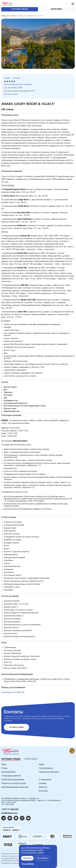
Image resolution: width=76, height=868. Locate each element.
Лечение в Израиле (49, 772)
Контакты (43, 791)
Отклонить (42, 858)
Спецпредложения (11, 776)
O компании (45, 780)
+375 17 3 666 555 (10, 809)
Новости (43, 787)
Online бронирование (13, 780)
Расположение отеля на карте (18, 84)
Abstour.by (5, 16)
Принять (27, 858)
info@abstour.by (9, 813)
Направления (8, 772)
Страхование (46, 768)
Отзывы (42, 783)
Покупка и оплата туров (14, 783)
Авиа (41, 764)
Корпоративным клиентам (15, 787)
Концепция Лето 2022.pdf (13, 692)
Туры (4, 764)
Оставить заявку (16, 727)
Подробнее (28, 864)
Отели (13, 16)
